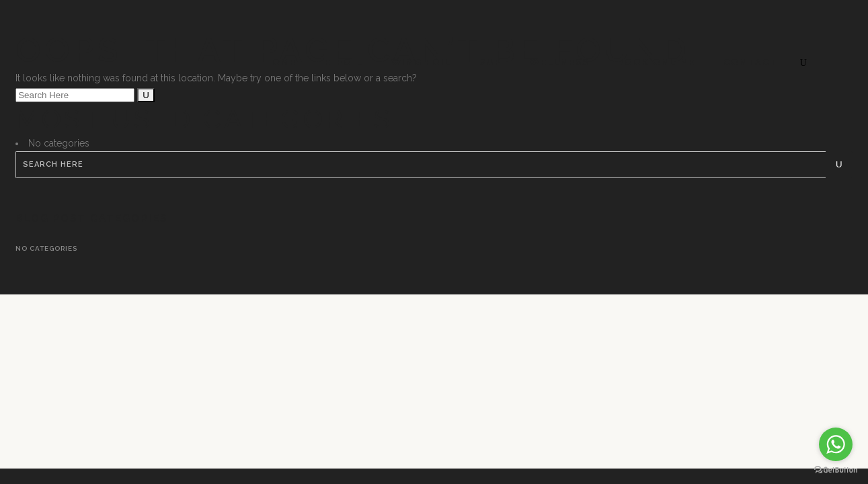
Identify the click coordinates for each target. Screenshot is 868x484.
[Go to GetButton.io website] (836, 470)
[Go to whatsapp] (836, 444)
